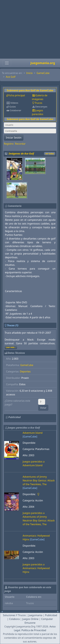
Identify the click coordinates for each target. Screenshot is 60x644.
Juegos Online (30, 619)
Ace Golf (11, 77)
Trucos (38, 103)
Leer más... (11, 347)
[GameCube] (30, 437)
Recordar (20, 144)
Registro (9, 144)
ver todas (50, 154)
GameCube (43, 73)
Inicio (30, 73)
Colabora (14, 619)
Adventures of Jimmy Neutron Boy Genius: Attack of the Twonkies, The (39, 480)
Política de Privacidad (34, 630)
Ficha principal (16, 95)
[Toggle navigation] (7, 63)
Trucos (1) (13, 325)
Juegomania (35, 615)
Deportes (25, 371)
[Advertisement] (29, 29)
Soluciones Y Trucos (14, 615)
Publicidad (51, 615)
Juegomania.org (43, 63)
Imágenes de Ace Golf (21, 154)
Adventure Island (33, 433)
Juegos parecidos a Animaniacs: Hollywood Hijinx (36, 568)
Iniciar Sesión (14, 138)
